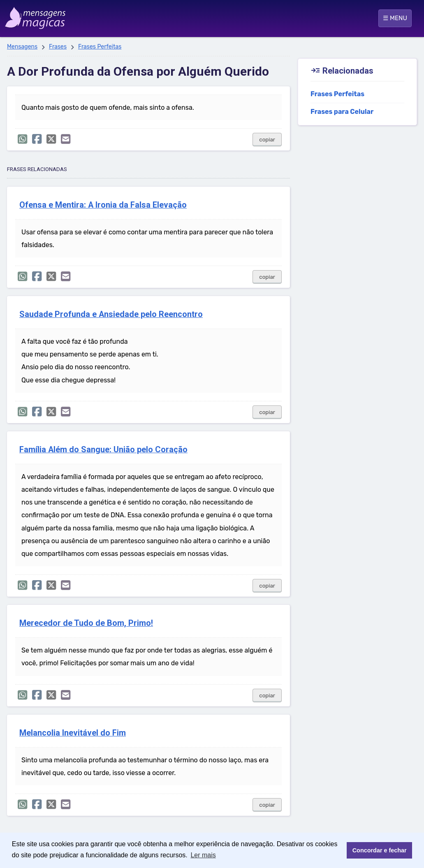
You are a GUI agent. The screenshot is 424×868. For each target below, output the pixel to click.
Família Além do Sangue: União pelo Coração (103, 450)
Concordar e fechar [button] (380, 850)
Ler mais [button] (203, 855)
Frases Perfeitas (100, 47)
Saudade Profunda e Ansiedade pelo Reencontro (111, 314)
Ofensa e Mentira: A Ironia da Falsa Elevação (103, 205)
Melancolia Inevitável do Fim (73, 733)
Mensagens (22, 47)
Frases (58, 47)
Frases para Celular (342, 112)
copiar (267, 140)
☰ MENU (395, 18)
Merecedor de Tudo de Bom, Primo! (86, 623)
